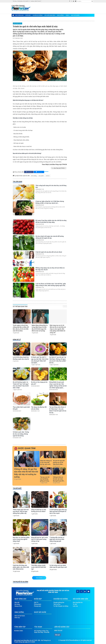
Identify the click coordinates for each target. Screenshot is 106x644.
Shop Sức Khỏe (75, 15)
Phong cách (38, 605)
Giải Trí (36, 602)
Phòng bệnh (38, 603)
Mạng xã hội (18, 605)
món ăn (48, 176)
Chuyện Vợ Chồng (38, 15)
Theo (59, 168)
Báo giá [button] (58, 634)
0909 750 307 (58, 630)
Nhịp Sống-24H (20, 15)
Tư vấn (75, 603)
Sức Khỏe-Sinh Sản (50, 15)
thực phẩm (41, 176)
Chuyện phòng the (59, 602)
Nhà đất (17, 602)
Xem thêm (39, 578)
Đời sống (17, 603)
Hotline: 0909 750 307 (36, 1)
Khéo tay (17, 617)
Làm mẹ (75, 605)
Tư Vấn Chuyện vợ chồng (61, 605)
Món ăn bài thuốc (17, 23)
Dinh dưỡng (34, 176)
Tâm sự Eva (57, 603)
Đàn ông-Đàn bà (78, 602)
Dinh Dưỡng (61, 15)
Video (68, 15)
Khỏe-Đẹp (28, 15)
